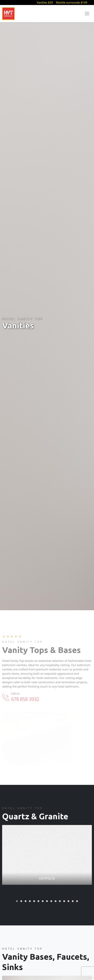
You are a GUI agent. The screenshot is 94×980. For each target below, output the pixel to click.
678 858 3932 (25, 702)
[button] (17, 901)
